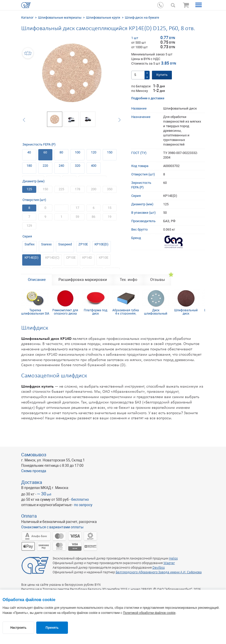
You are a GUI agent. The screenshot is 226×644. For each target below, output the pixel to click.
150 (110, 152)
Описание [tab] (37, 280)
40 (29, 152)
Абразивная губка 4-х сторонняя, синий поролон (126, 312)
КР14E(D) (32, 258)
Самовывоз (34, 455)
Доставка (32, 482)
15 (110, 208)
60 (45, 152)
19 (110, 217)
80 (61, 152)
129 (29, 226)
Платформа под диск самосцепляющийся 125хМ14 (96, 312)
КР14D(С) (52, 258)
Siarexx (46, 244)
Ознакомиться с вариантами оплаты (52, 527)
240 (61, 166)
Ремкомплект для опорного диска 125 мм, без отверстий (65, 312)
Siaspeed (65, 244)
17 (77, 208)
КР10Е (104, 258)
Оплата (29, 516)
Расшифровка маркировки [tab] (83, 280)
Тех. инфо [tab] (129, 280)
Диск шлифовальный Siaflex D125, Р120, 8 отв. (156, 312)
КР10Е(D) (102, 244)
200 (94, 189)
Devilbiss (159, 568)
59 (77, 217)
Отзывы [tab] (158, 280)
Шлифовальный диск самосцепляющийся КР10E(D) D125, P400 (186, 312)
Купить (162, 75)
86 (93, 217)
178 (78, 189)
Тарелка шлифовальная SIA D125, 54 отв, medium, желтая (35, 312)
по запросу (83, 505)
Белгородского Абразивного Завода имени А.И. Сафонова (159, 572)
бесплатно (80, 499)
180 (29, 166)
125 (29, 189)
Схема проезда (34, 471)
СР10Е (71, 258)
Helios (173, 559)
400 (94, 166)
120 (94, 152)
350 (110, 189)
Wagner (169, 563)
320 (78, 166)
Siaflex (29, 244)
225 (61, 189)
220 (45, 166)
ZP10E (83, 244)
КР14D (87, 258)
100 (78, 152)
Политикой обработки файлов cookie (149, 613)
